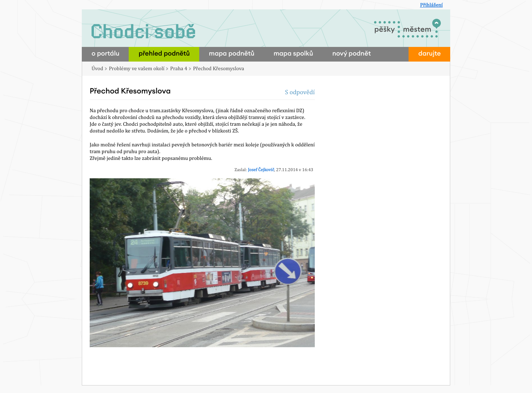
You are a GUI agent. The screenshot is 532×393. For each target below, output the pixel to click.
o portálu (105, 54)
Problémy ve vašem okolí (137, 69)
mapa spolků (293, 54)
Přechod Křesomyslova (218, 69)
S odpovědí (300, 92)
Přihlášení (431, 5)
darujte (430, 54)
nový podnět (352, 54)
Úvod (97, 69)
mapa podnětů (232, 54)
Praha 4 (179, 69)
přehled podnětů (164, 54)
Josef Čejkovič (261, 170)
